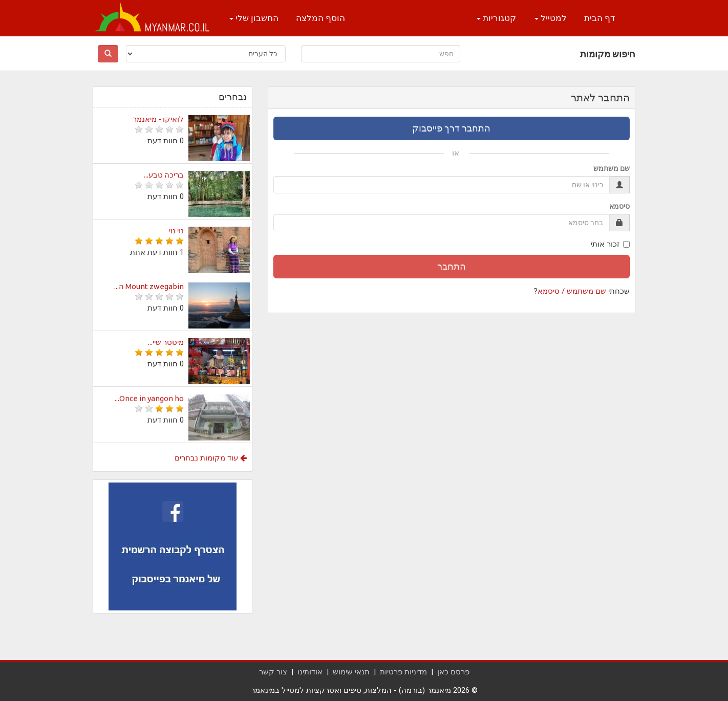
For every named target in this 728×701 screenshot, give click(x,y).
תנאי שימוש (351, 672)
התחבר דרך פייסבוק (451, 128)
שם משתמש (612, 168)
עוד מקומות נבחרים (211, 458)
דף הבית (599, 18)
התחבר (452, 266)
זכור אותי (610, 244)
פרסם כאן (453, 672)
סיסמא (619, 206)
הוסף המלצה (320, 18)
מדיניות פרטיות (403, 672)
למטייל (551, 18)
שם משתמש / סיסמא (572, 291)
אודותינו (310, 672)
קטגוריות (496, 18)
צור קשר (273, 672)
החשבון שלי (254, 18)
